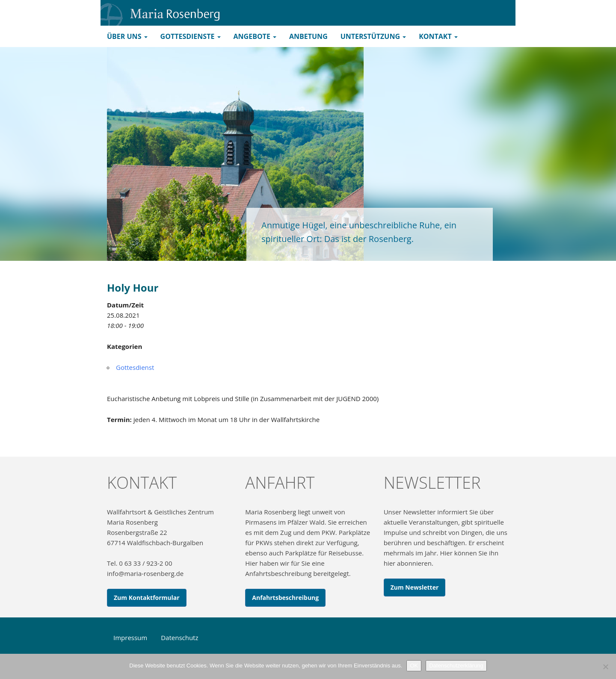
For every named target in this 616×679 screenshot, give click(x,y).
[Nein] (605, 667)
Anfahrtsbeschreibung (285, 598)
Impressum (130, 638)
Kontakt (438, 36)
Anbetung (308, 36)
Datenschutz (179, 638)
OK (414, 666)
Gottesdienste (191, 36)
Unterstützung (373, 36)
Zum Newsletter (415, 587)
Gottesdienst (135, 367)
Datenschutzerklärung (456, 666)
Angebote (255, 36)
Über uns (127, 36)
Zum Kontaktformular (147, 598)
